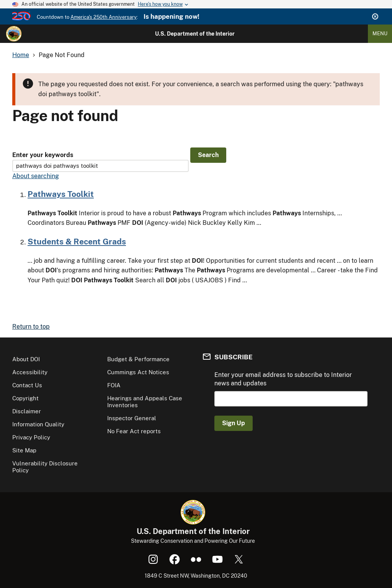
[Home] (14, 34)
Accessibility (30, 372)
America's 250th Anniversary (104, 17)
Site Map (24, 450)
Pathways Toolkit (61, 194)
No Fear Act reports (134, 431)
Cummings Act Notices (138, 372)
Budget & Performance (138, 359)
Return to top (31, 327)
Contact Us (27, 385)
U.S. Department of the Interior (195, 34)
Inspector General (132, 418)
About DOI (26, 359)
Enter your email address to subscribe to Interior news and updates (283, 379)
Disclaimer (27, 411)
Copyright (25, 398)
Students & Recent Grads (77, 242)
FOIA (114, 385)
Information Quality (38, 424)
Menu (380, 34)
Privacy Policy (31, 437)
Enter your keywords (43, 155)
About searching (36, 176)
